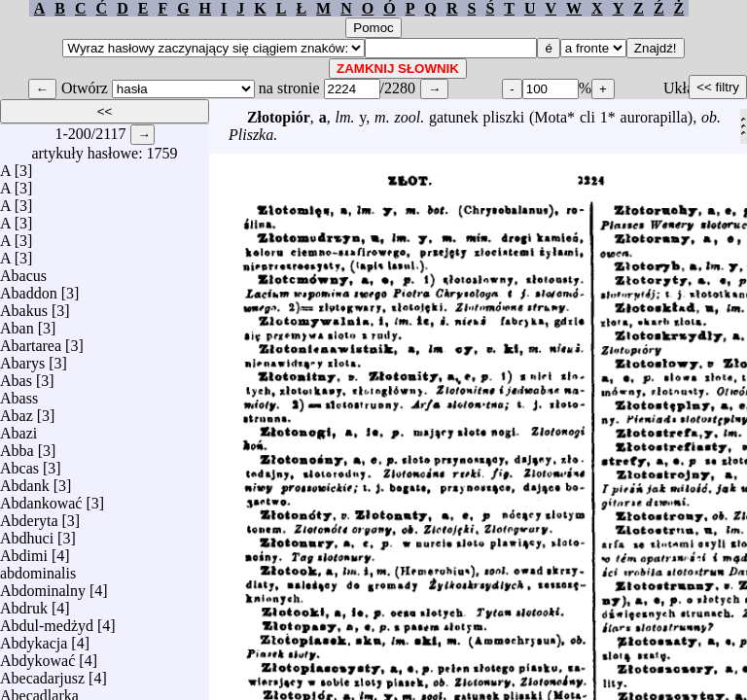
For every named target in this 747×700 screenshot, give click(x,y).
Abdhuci (27, 533)
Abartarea (31, 341)
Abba (17, 446)
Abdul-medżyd (47, 621)
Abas (16, 376)
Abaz (17, 411)
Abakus (24, 306)
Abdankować (41, 498)
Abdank (25, 481)
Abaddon (29, 288)
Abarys (22, 358)
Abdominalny (43, 586)
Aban (17, 323)
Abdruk (24, 603)
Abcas (19, 463)
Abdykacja (34, 638)
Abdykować (37, 656)
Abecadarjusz (42, 673)
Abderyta (29, 516)
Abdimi (24, 551)
